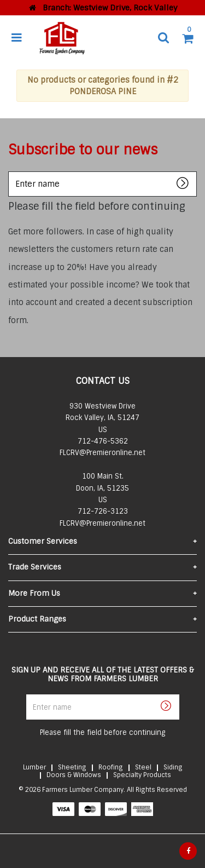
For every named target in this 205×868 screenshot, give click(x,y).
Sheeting (72, 767)
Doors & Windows (74, 775)
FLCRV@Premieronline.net (102, 453)
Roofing (111, 767)
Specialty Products (142, 775)
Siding (173, 767)
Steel (143, 767)
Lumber (34, 767)
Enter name (11, 171)
